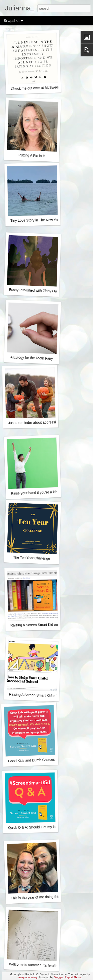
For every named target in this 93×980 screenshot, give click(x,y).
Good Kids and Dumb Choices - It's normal (41, 760)
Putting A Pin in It (31, 155)
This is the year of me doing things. (38, 897)
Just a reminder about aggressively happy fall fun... (47, 422)
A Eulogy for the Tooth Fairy (31, 358)
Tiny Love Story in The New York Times (41, 220)
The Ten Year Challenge (32, 558)
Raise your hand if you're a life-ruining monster (46, 492)
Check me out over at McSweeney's (38, 88)
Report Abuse (73, 977)
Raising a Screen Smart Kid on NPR (38, 625)
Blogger (58, 977)
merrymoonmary (27, 977)
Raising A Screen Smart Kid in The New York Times (48, 696)
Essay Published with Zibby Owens (36, 291)
